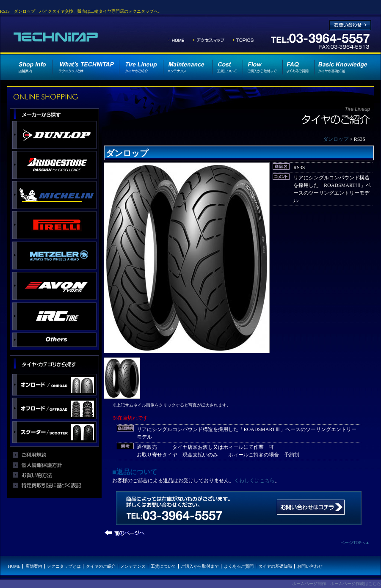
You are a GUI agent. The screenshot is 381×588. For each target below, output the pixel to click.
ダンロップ (336, 139)
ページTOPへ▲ (355, 543)
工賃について (163, 566)
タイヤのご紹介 (101, 566)
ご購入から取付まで (200, 566)
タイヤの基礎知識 (275, 566)
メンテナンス (133, 566)
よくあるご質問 (239, 566)
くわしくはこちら (254, 481)
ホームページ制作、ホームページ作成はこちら (337, 584)
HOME (14, 566)
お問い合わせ (310, 566)
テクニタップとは (64, 566)
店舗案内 (34, 566)
